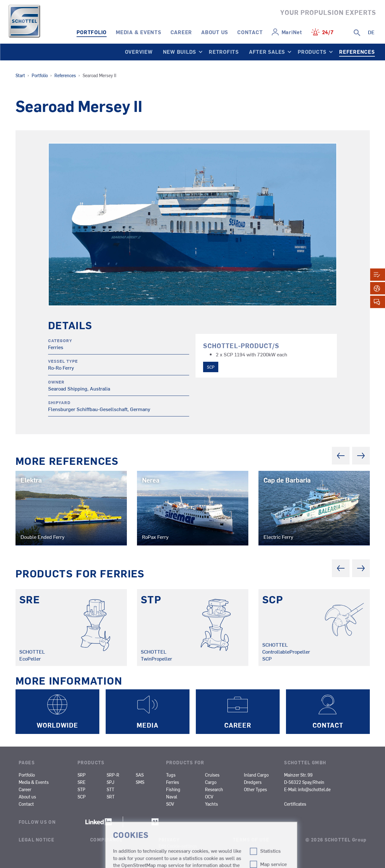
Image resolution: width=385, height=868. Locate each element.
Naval (172, 797)
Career (181, 32)
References (357, 52)
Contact (250, 32)
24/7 (328, 32)
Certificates (295, 804)
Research (214, 789)
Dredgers (253, 782)
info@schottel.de (314, 789)
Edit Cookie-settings (178, 846)
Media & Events (139, 32)
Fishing (173, 789)
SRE (81, 782)
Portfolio (92, 32)
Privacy (169, 840)
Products (312, 52)
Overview (139, 52)
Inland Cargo (256, 775)
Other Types (255, 789)
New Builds (180, 52)
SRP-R (113, 775)
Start (20, 75)
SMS (140, 782)
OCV (209, 797)
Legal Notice (37, 840)
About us (215, 32)
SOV (170, 804)
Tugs (171, 775)
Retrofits (224, 52)
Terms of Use (251, 840)
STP (81, 789)
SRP (82, 775)
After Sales (267, 52)
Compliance (106, 840)
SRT (111, 797)
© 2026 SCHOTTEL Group (336, 840)
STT (110, 789)
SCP (211, 367)
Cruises (212, 775)
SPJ (110, 782)
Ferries (173, 782)
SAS (140, 775)
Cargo (211, 782)
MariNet (292, 32)
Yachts (211, 804)
